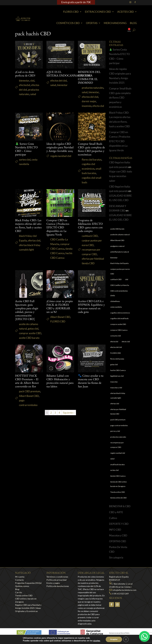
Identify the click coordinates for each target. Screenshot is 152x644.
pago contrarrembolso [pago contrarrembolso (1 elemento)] (119, 428)
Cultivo (113, 521)
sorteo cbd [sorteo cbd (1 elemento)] (114, 473)
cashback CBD (90, 239)
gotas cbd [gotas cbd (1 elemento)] (114, 368)
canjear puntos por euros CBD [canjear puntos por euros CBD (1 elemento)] (120, 275)
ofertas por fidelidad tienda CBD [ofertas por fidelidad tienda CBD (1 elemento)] (118, 415)
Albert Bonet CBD (60, 320)
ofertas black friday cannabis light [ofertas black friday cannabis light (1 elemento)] (118, 399)
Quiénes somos (22, 589)
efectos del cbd (59, 84)
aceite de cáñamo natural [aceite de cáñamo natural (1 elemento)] (120, 238)
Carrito (19, 595)
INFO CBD (115, 533)
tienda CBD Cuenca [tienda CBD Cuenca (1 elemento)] (118, 479)
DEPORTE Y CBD (119, 527)
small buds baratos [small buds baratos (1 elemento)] (117, 467)
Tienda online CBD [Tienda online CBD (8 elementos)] (118, 495)
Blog (133, 23)
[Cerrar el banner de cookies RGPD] (126, 639)
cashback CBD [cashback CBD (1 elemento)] (116, 283)
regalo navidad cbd (61, 159)
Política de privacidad (56, 583)
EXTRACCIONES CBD (98, 12)
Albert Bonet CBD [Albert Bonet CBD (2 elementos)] (117, 243)
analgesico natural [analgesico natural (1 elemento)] (117, 249)
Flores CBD (71, 12)
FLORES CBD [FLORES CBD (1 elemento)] (116, 356)
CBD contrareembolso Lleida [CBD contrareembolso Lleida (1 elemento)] (119, 296)
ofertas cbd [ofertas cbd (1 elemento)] (115, 407)
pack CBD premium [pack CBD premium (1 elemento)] (118, 423)
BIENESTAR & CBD (120, 509)
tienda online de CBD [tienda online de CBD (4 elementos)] (118, 501)
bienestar (24, 84)
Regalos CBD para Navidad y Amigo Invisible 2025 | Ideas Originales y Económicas (28, 611)
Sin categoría (116, 560)
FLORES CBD (58, 325)
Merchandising (115, 23)
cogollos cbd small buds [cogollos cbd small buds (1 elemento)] (119, 322)
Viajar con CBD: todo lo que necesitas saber (121, 179)
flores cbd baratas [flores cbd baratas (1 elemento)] (117, 362)
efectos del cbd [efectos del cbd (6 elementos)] (116, 350)
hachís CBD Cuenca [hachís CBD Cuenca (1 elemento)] (118, 373)
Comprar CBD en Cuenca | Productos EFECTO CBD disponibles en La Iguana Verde (58, 231)
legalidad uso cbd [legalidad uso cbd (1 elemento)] (117, 379)
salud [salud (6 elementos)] (112, 462)
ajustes (97, 641)
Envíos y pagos (53, 586)
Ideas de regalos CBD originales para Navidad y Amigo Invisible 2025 (60, 151)
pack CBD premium (30, 394)
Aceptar (114, 639)
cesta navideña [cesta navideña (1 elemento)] (116, 310)
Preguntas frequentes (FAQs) (28, 586)
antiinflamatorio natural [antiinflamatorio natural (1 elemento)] (120, 255)
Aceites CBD (126, 12)
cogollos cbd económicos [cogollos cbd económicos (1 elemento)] (120, 316)
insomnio (87, 109)
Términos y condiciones (57, 580)
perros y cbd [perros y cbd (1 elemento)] (115, 434)
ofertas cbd (34, 243)
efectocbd (25, 88)
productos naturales (93, 91)
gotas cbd (33, 332)
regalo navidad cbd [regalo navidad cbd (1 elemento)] (118, 456)
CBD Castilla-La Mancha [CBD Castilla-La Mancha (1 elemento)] (120, 288)
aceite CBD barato (29, 341)
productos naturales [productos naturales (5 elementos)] (118, 440)
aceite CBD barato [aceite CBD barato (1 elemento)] (117, 232)
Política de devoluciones (58, 589)
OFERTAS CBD (118, 544)
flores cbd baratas (92, 163)
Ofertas (92, 23)
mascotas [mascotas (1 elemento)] (114, 385)
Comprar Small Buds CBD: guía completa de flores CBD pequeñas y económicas (120, 101)
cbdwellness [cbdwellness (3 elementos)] (115, 304)
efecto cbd (98, 109)
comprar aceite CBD (30, 336)
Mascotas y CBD (118, 538)
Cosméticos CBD (68, 23)
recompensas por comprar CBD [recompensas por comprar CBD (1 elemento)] (117, 448)
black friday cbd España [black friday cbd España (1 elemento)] (119, 266)
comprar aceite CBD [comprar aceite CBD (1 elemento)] (118, 327)
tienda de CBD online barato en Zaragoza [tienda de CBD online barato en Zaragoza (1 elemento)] (118, 487)
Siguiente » (69, 416)
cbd (32, 84)
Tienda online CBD (24, 598)
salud (33, 97)
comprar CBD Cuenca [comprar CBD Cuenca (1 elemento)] (119, 333)
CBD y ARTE (116, 515)
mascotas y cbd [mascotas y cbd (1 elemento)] (116, 391)
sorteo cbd (25, 163)
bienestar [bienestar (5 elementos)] (114, 261)
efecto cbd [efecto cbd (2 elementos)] (126, 345)
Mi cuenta (20, 580)
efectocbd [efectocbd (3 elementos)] (114, 345)
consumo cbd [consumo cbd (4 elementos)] (116, 339)
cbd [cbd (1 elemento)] (127, 283)
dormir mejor (89, 104)
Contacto (19, 583)
